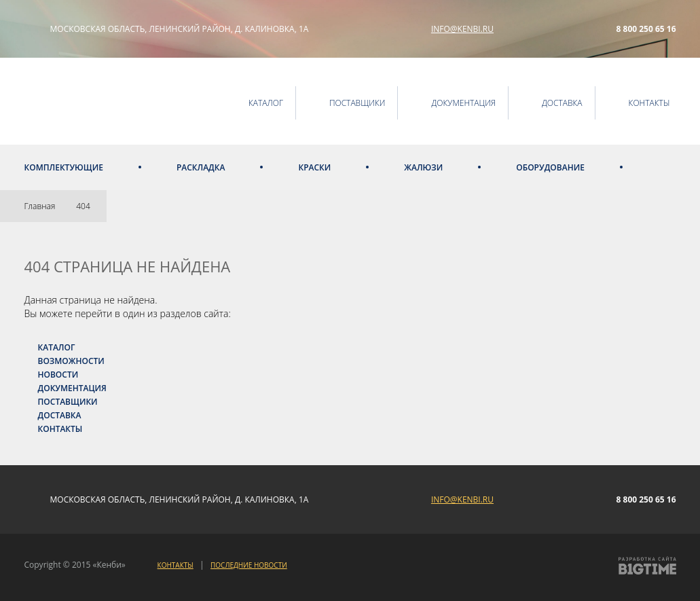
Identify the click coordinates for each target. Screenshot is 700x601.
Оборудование (550, 167)
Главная (40, 206)
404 (83, 206)
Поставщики (68, 402)
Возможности (71, 361)
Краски (314, 167)
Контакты (60, 429)
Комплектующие (64, 167)
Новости (58, 375)
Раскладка (201, 167)
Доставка (60, 415)
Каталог (57, 347)
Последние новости (249, 565)
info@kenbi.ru (462, 29)
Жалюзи (423, 167)
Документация (72, 388)
